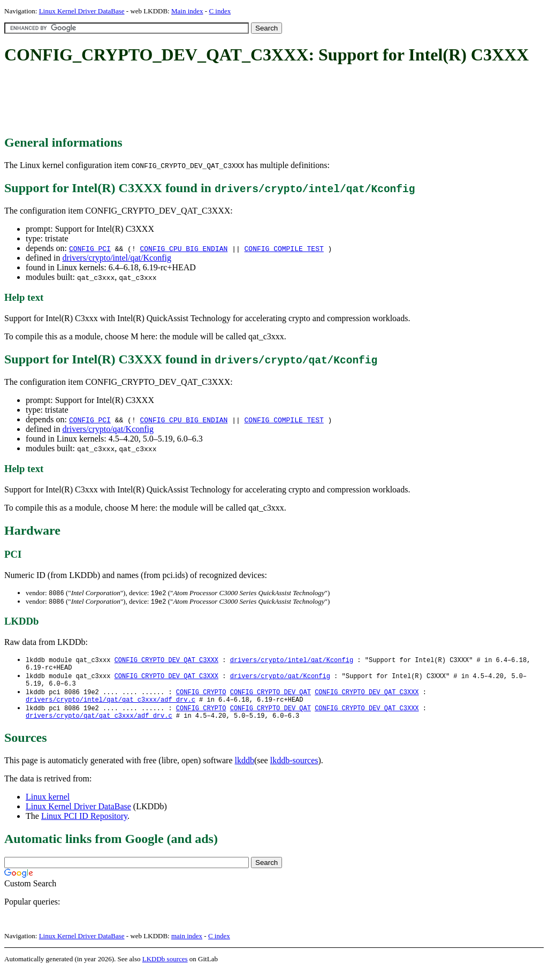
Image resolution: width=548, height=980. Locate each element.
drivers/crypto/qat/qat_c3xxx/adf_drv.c (99, 725)
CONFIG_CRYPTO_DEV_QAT (271, 698)
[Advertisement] (199, 101)
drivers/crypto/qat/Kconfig (108, 429)
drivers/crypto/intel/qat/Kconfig (117, 258)
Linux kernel (48, 806)
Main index (187, 11)
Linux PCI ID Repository (84, 826)
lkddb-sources (294, 770)
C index (220, 11)
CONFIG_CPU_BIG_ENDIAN (184, 248)
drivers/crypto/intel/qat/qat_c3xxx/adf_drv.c (111, 707)
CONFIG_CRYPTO (201, 698)
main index (187, 945)
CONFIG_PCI (90, 248)
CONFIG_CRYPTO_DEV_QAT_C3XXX (166, 661)
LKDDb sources (165, 968)
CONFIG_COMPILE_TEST (284, 248)
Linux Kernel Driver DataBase (82, 11)
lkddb (245, 770)
